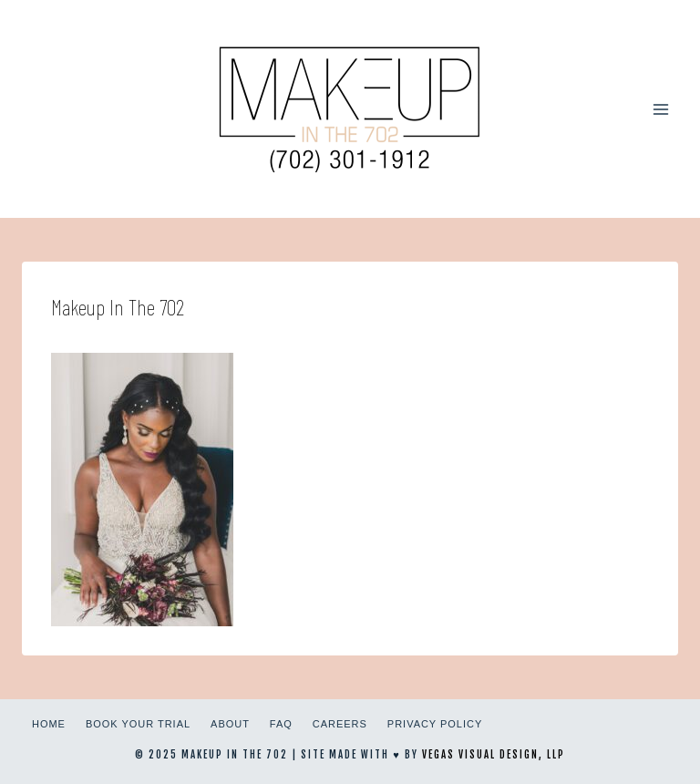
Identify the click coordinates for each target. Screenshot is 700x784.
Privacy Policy (435, 724)
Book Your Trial (138, 724)
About (230, 724)
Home (49, 724)
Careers (340, 724)
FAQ (281, 724)
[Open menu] (660, 109)
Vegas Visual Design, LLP (494, 755)
